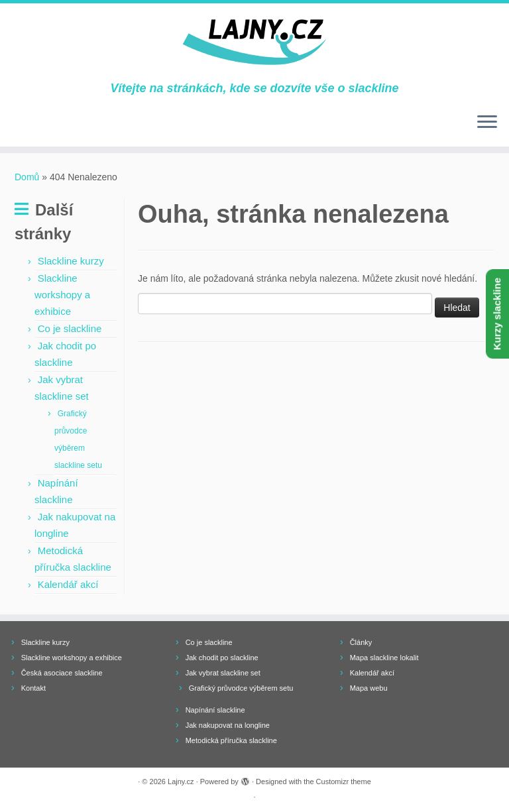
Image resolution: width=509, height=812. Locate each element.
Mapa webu (369, 688)
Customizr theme (344, 782)
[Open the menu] (487, 123)
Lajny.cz (181, 782)
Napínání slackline (215, 710)
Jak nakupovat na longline (228, 725)
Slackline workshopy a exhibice (62, 295)
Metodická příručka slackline (231, 740)
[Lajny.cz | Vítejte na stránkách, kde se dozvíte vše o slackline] (254, 42)
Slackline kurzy (71, 261)
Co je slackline (70, 328)
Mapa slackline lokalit (384, 658)
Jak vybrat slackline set (223, 673)
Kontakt (33, 688)
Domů (27, 177)
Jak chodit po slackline (222, 658)
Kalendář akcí (68, 584)
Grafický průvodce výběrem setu (241, 688)
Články (361, 642)
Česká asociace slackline (62, 673)
